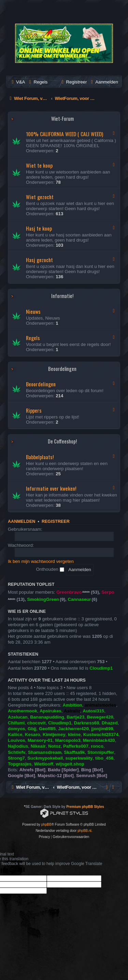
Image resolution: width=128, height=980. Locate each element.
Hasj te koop (39, 228)
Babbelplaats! (40, 457)
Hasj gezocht (39, 260)
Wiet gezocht (40, 197)
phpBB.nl (84, 831)
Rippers (34, 410)
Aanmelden (22, 521)
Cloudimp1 (101, 668)
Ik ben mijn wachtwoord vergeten (41, 561)
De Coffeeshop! (62, 441)
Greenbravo (69, 592)
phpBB (46, 824)
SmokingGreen (43, 599)
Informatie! (62, 296)
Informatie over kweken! (51, 488)
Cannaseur (79, 599)
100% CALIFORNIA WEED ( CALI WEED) (65, 134)
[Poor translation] (17, 871)
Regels (33, 338)
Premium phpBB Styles (85, 807)
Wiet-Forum (62, 119)
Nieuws (33, 311)
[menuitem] (17, 82)
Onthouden (50, 569)
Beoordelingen (62, 369)
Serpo (108, 592)
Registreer (56, 521)
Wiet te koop (39, 165)
